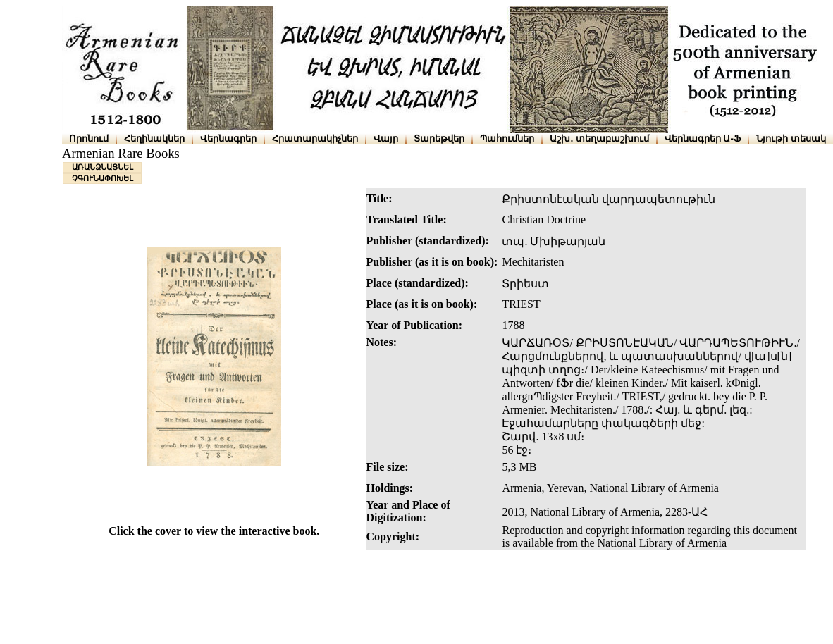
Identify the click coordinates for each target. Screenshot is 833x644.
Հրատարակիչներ (315, 138)
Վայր (386, 138)
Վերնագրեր (228, 138)
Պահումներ (507, 138)
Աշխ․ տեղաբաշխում (599, 138)
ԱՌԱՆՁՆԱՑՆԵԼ (103, 167)
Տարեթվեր (439, 138)
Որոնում (89, 138)
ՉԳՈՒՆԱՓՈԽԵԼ (103, 178)
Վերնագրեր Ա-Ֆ (703, 138)
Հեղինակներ (154, 138)
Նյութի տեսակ (791, 138)
